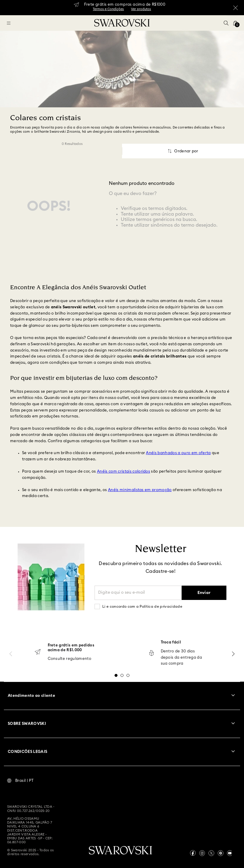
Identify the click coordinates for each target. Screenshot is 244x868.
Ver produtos (141, 9)
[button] (226, 23)
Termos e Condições (108, 9)
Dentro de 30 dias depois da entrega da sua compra (182, 658)
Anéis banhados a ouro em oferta (178, 453)
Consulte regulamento (70, 659)
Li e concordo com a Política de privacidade (142, 606)
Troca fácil (171, 642)
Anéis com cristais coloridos (123, 472)
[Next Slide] (233, 654)
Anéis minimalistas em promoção (140, 490)
